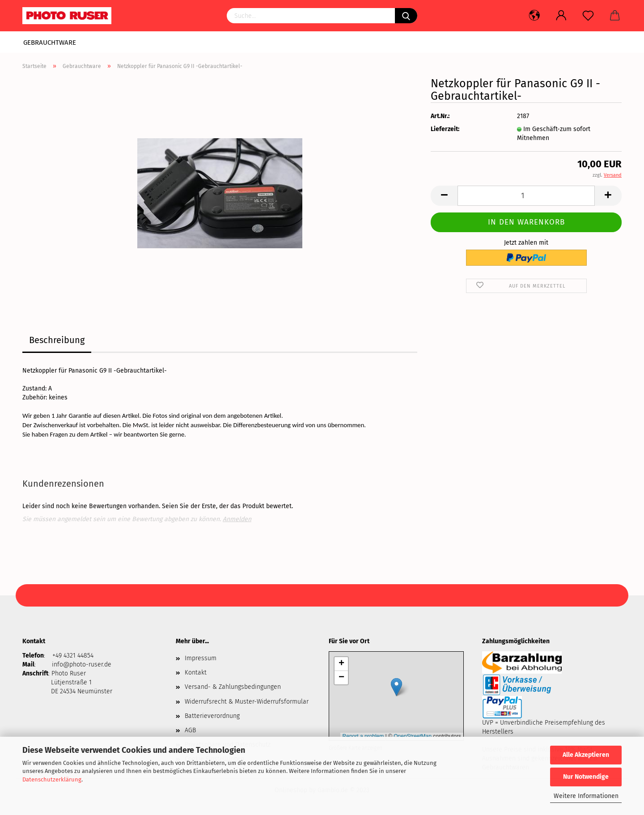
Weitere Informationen (586, 796)
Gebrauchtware (50, 42)
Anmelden (237, 519)
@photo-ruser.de (87, 664)
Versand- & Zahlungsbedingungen (233, 687)
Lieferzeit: (445, 129)
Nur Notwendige (586, 777)
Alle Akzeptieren (586, 755)
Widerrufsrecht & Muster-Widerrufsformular (247, 702)
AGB (190, 730)
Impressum (201, 658)
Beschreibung (57, 340)
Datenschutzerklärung (52, 779)
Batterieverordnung (212, 716)
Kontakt (196, 673)
